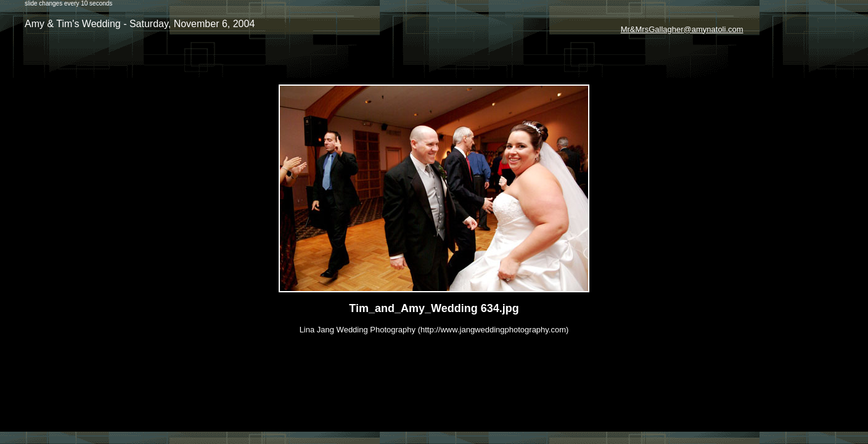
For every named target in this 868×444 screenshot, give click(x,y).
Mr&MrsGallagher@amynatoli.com (682, 29)
